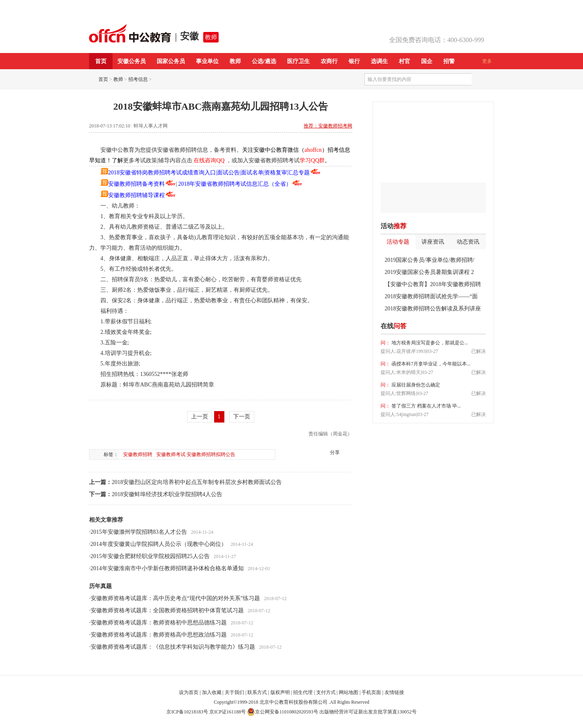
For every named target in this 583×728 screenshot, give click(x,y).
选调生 (379, 61)
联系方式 (257, 692)
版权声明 (280, 692)
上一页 (200, 417)
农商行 (329, 61)
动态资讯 (468, 242)
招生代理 (303, 692)
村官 (404, 61)
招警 (449, 61)
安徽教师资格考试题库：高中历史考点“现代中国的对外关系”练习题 (175, 598)
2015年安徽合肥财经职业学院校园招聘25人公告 (150, 556)
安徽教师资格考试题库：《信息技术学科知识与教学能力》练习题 (173, 647)
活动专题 (398, 242)
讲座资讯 (433, 242)
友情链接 (394, 692)
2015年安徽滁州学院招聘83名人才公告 (139, 532)
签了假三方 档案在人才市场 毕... (426, 406)
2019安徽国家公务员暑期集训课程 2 (429, 272)
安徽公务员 (132, 61)
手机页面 (371, 692)
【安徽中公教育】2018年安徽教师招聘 (433, 284)
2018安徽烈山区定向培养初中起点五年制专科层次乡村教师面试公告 (197, 482)
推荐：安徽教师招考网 (328, 126)
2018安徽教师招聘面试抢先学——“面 (431, 296)
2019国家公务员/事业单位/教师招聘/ (430, 260)
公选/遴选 (264, 61)
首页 (101, 61)
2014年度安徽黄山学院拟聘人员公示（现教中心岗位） (159, 544)
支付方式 (326, 692)
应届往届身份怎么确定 (415, 385)
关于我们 (234, 692)
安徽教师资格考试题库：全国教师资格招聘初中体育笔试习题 (167, 610)
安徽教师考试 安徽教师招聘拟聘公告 (196, 454)
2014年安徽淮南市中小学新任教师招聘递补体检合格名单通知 (167, 568)
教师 (211, 37)
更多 (487, 61)
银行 (354, 61)
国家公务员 (171, 61)
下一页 (242, 417)
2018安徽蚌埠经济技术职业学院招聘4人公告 (167, 494)
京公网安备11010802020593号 (283, 712)
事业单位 (207, 61)
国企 (427, 61)
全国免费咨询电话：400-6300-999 (437, 40)
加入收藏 (212, 692)
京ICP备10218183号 (187, 712)
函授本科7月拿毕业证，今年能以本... (430, 364)
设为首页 (189, 692)
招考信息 (138, 79)
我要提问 (473, 326)
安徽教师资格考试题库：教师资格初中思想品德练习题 (159, 623)
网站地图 (349, 692)
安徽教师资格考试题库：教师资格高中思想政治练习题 (159, 635)
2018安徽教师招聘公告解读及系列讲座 (433, 309)
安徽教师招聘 (138, 454)
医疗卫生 (298, 61)
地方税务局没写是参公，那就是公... (429, 343)
